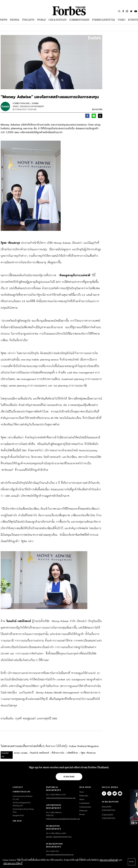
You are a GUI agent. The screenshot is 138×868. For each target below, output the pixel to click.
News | (16, 106)
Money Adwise (21, 753)
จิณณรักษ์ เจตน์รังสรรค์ (40, 753)
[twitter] (100, 117)
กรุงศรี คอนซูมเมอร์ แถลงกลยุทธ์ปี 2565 (36, 719)
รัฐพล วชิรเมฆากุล (88, 753)
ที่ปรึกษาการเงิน (58, 753)
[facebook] (87, 117)
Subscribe (69, 777)
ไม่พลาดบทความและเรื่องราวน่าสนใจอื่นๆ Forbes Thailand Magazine (50, 746)
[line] (94, 117)
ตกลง (132, 862)
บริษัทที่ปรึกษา (73, 753)
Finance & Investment (32, 106)
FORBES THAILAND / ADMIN (26, 103)
